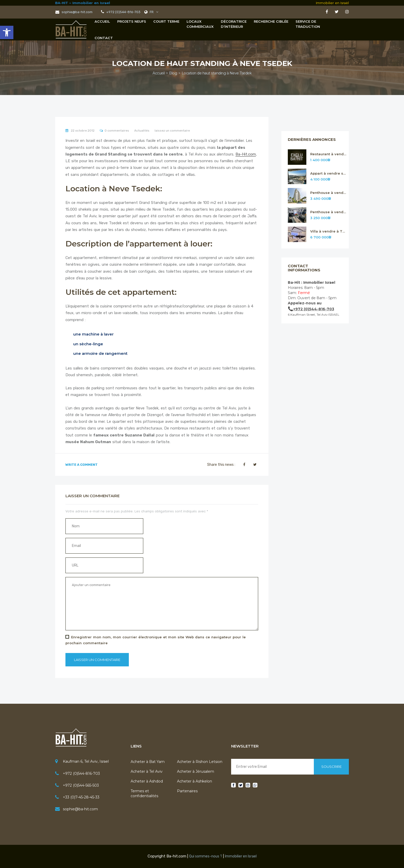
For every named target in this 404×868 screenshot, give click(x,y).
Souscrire (331, 767)
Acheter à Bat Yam (148, 762)
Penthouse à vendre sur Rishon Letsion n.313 (328, 212)
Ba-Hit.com (246, 154)
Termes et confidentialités (144, 793)
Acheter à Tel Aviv (147, 771)
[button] (7, 32)
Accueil (102, 21)
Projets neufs (132, 21)
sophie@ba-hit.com (74, 12)
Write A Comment (82, 465)
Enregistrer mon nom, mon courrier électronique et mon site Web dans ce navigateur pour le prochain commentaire (156, 640)
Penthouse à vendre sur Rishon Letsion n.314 (328, 193)
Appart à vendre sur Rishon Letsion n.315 (328, 173)
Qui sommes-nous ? (206, 856)
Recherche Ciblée (271, 21)
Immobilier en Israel (241, 856)
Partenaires (187, 791)
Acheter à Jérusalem (196, 771)
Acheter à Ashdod (147, 781)
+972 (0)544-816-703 (81, 774)
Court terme (166, 21)
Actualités (142, 131)
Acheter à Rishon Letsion (200, 762)
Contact (104, 38)
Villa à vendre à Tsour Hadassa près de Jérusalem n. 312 (328, 231)
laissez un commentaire (172, 131)
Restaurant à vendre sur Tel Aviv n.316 (328, 154)
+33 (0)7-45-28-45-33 (81, 797)
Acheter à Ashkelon (195, 781)
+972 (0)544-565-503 (81, 785)
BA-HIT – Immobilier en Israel (83, 3)
